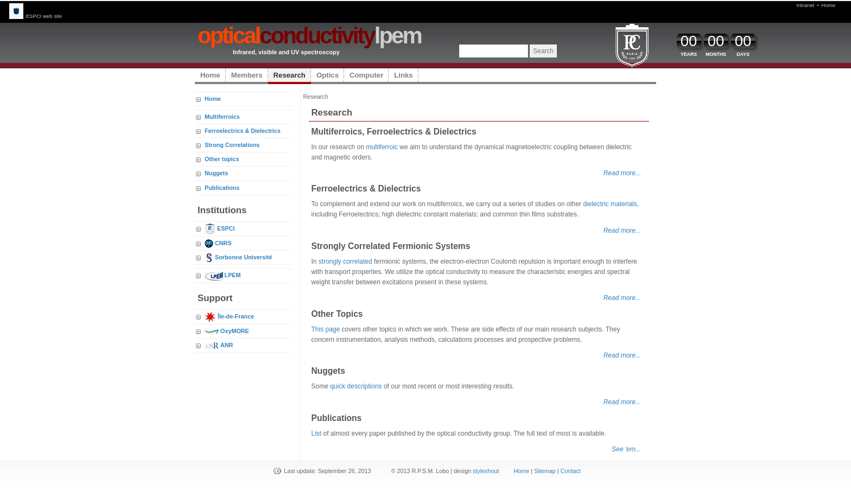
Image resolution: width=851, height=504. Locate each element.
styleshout (486, 471)
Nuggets (216, 173)
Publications (222, 188)
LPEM (223, 275)
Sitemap (545, 471)
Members (247, 75)
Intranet (806, 5)
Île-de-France (229, 316)
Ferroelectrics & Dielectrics (243, 131)
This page (326, 329)
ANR (219, 345)
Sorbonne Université (239, 257)
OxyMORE (227, 331)
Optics (328, 75)
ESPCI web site (36, 16)
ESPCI (220, 228)
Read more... (622, 173)
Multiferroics (222, 117)
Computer (366, 75)
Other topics (222, 159)
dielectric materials (610, 204)
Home (829, 5)
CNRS (218, 243)
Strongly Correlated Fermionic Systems (391, 246)
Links (403, 75)
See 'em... (626, 449)
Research (290, 75)
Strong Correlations (232, 145)
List (317, 433)
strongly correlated (345, 261)
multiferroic (382, 147)
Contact (571, 471)
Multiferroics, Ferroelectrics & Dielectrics (394, 132)
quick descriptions (356, 386)
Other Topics (337, 314)
